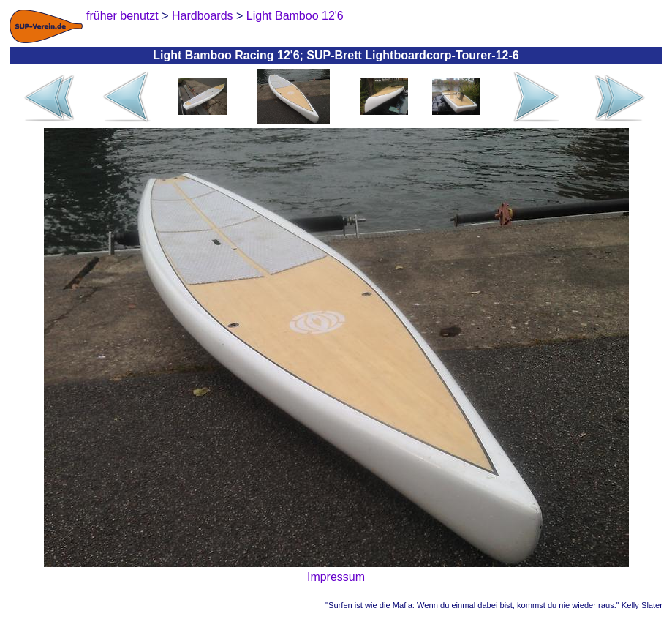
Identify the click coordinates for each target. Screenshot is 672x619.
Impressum (336, 577)
